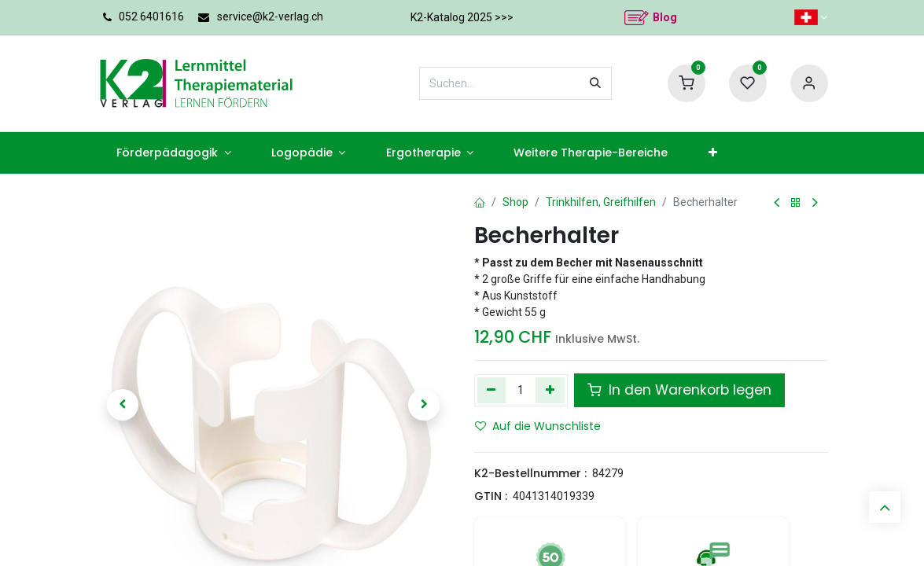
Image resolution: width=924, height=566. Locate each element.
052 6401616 (151, 17)
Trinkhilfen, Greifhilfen (601, 202)
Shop (515, 202)
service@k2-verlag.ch (270, 17)
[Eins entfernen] (492, 390)
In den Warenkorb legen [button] (679, 390)
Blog (665, 17)
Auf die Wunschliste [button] (538, 426)
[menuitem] (174, 153)
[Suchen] (595, 83)
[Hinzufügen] (550, 390)
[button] (123, 405)
